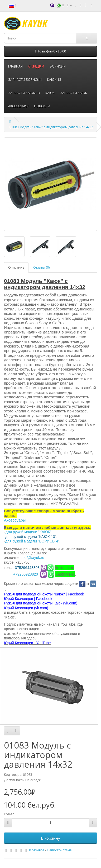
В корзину (50, 838)
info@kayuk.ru (32, 558)
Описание (16, 267)
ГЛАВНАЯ (15, 66)
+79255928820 (26, 574)
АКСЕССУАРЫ (18, 106)
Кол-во (9, 814)
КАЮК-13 (54, 80)
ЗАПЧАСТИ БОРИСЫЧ (25, 80)
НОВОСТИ (42, 106)
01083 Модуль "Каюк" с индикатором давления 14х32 (51, 127)
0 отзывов (37, 850)
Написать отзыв (59, 850)
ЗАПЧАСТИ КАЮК (74, 93)
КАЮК (50, 93)
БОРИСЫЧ (58, 66)
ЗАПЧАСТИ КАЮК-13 (24, 93)
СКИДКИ (36, 66)
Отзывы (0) (41, 267)
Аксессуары (15, 520)
